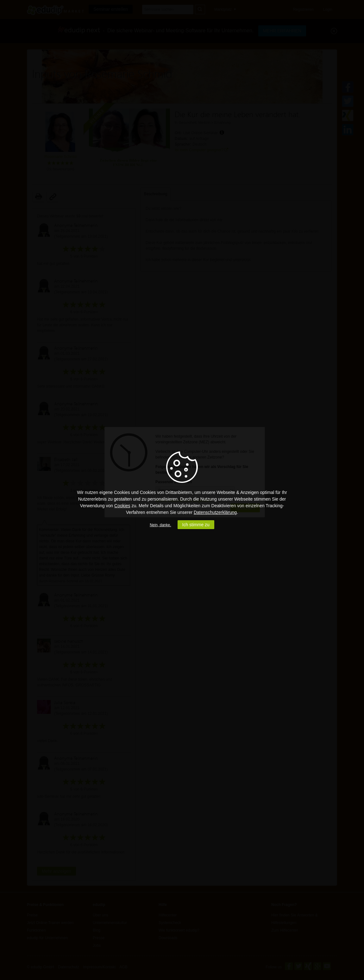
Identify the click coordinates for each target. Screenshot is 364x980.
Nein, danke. (160, 525)
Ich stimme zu (196, 525)
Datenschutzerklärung (215, 512)
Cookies (122, 506)
